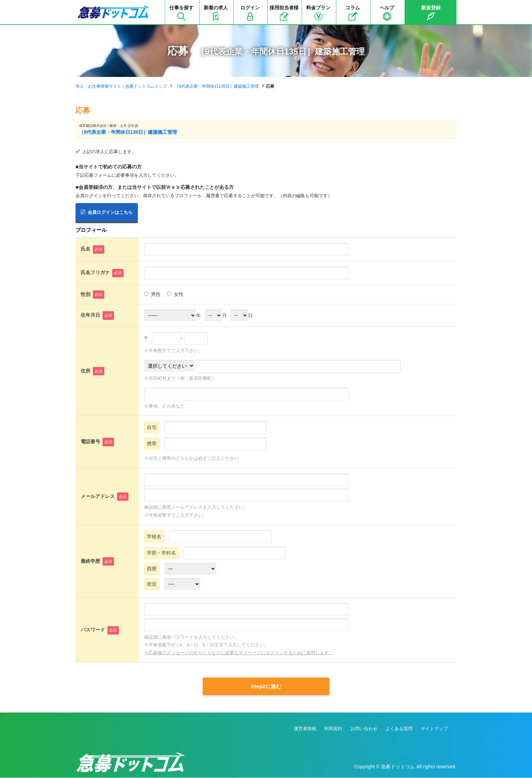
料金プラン (318, 13)
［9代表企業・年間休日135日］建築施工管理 (217, 86)
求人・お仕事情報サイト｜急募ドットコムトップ (121, 86)
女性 (175, 294)
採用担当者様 (284, 13)
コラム (353, 13)
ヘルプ (387, 13)
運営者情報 (305, 729)
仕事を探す (181, 13)
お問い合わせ (364, 729)
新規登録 (431, 13)
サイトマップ (434, 729)
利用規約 (333, 729)
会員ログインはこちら (107, 212)
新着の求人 (216, 13)
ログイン (250, 13)
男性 (152, 294)
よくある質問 (399, 729)
